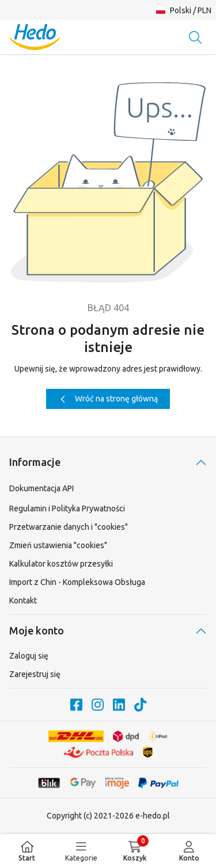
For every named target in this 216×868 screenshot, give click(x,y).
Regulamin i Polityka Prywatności (67, 508)
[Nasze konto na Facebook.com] (76, 705)
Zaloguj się (29, 656)
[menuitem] (27, 851)
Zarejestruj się (35, 674)
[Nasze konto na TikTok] (140, 705)
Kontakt (23, 601)
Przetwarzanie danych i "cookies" (69, 527)
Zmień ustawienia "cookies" (58, 545)
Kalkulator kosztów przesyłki (61, 564)
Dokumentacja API (41, 488)
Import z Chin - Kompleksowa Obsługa (77, 582)
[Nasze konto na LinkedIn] (119, 705)
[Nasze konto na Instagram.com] (98, 705)
